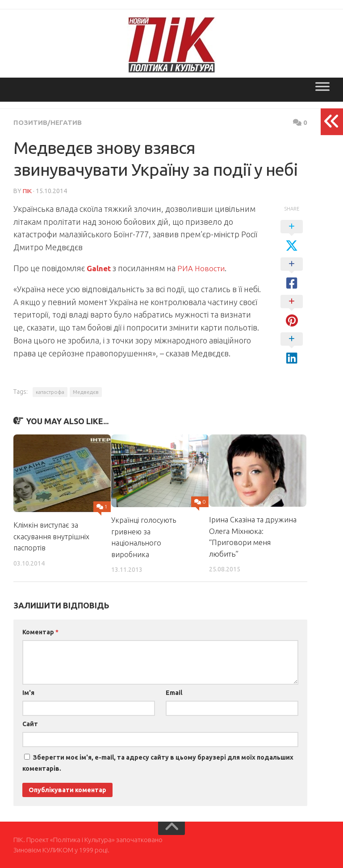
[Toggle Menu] (322, 86)
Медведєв (86, 391)
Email (174, 692)
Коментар (40, 632)
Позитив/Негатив (49, 122)
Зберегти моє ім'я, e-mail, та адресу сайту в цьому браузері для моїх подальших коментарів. (158, 763)
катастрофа (50, 391)
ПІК (27, 190)
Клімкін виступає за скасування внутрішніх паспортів (52, 536)
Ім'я (28, 692)
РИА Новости (203, 268)
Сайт (30, 723)
